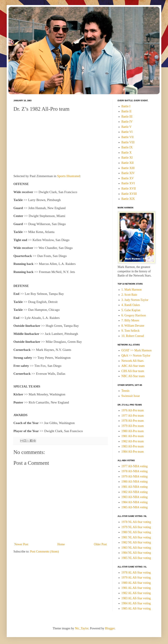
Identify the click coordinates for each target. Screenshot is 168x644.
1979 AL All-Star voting (136, 578)
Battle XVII (129, 189)
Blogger (110, 628)
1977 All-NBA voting (135, 466)
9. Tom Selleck (131, 331)
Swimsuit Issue (131, 396)
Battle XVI (128, 183)
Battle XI (127, 158)
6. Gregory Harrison (134, 315)
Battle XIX (128, 199)
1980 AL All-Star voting (136, 583)
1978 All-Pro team (133, 421)
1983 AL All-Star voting (136, 598)
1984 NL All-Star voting (136, 553)
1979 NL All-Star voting (136, 527)
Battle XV (128, 178)
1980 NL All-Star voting (136, 532)
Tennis (125, 391)
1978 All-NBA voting (135, 471)
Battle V (127, 127)
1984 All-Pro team (133, 452)
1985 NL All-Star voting (136, 558)
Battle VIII (128, 142)
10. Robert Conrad (133, 336)
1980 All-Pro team (133, 431)
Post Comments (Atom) (44, 551)
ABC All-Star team (133, 366)
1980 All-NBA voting (135, 482)
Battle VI (127, 132)
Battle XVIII (129, 194)
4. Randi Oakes (131, 305)
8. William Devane (133, 326)
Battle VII (128, 137)
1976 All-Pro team (133, 410)
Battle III (127, 117)
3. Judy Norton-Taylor (135, 300)
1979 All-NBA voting (135, 476)
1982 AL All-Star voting (136, 593)
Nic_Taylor (82, 628)
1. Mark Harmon (132, 290)
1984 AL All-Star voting (136, 603)
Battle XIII (128, 168)
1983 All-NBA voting (135, 497)
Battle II (126, 111)
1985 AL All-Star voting (136, 609)
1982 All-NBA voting (135, 492)
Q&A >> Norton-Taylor (136, 356)
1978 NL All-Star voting (136, 522)
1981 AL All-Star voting (136, 588)
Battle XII (128, 163)
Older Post (100, 544)
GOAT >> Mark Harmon (136, 350)
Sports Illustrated (69, 176)
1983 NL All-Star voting (136, 548)
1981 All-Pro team (133, 436)
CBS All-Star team (133, 371)
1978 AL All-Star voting (136, 573)
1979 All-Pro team (133, 426)
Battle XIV (128, 173)
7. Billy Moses (130, 320)
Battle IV (127, 122)
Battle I (126, 106)
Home (61, 544)
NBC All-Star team (133, 376)
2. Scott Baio (129, 295)
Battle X (127, 153)
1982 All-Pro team (133, 441)
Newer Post (21, 544)
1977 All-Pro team (133, 416)
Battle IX (127, 147)
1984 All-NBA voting (135, 502)
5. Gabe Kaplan (131, 310)
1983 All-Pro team (133, 446)
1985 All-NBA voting (135, 507)
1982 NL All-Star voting (136, 542)
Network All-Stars (132, 361)
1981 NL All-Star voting (136, 537)
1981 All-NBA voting (135, 487)
